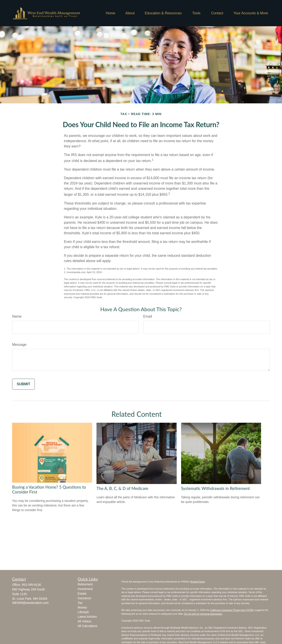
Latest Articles (87, 617)
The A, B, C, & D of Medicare (122, 488)
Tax (80, 603)
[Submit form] (23, 384)
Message (19, 345)
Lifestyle (83, 612)
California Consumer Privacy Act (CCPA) (232, 610)
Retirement (85, 584)
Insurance (84, 598)
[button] (110, 13)
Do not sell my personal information (203, 614)
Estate (82, 594)
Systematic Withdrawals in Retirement (216, 488)
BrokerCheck (198, 582)
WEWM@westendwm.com (30, 603)
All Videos (85, 621)
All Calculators (88, 626)
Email (148, 316)
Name (17, 316)
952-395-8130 (31, 585)
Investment (85, 589)
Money (82, 607)
